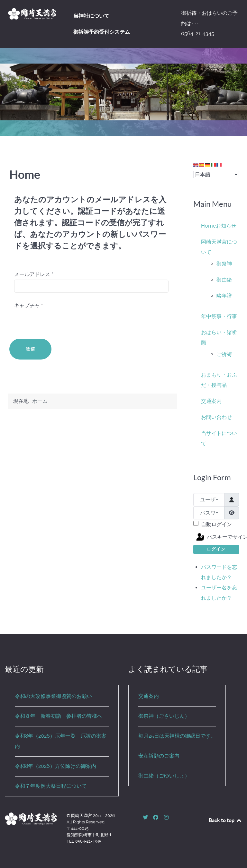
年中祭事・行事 (219, 316)
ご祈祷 (224, 354)
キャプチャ (28, 305)
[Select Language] (216, 174)
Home (208, 226)
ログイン (216, 549)
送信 (30, 349)
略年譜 (224, 296)
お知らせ (226, 226)
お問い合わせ (216, 417)
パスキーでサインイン (217, 537)
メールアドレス (34, 274)
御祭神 (224, 264)
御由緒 (224, 280)
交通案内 (211, 401)
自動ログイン (216, 524)
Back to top (225, 820)
